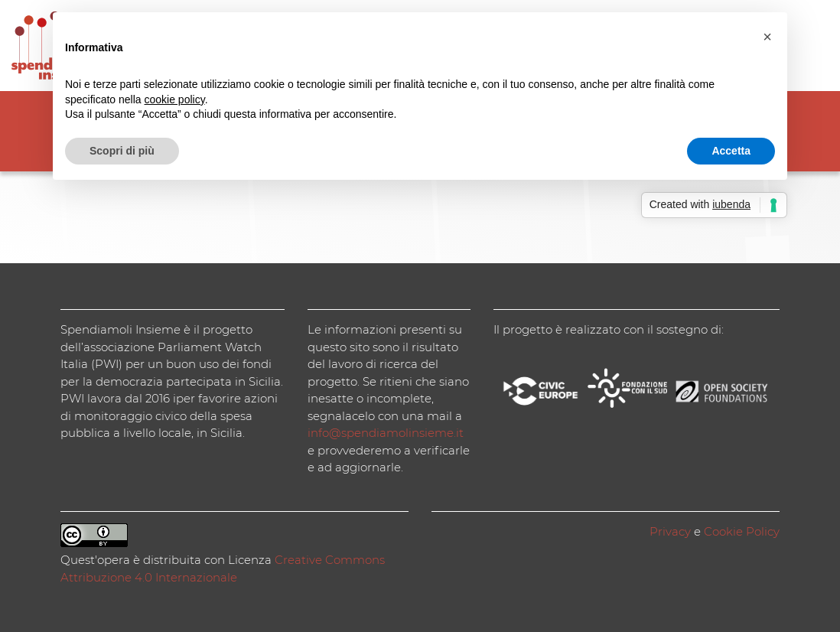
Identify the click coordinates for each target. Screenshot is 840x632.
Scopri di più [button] (122, 151)
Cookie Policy (742, 531)
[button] (767, 37)
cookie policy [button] (175, 99)
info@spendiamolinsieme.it (386, 433)
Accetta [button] (731, 151)
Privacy (670, 531)
